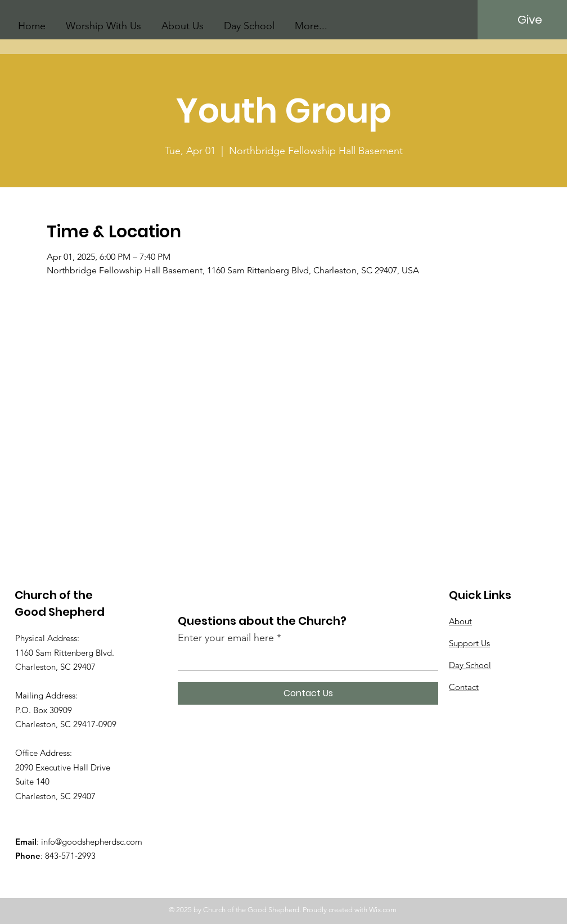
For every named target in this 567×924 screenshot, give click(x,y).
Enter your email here (226, 638)
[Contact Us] (308, 693)
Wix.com (383, 910)
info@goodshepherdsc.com (92, 842)
